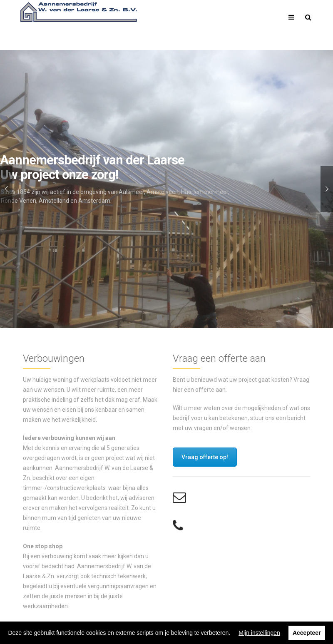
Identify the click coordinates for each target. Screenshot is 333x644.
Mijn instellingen (259, 633)
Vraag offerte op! (205, 457)
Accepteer (307, 633)
